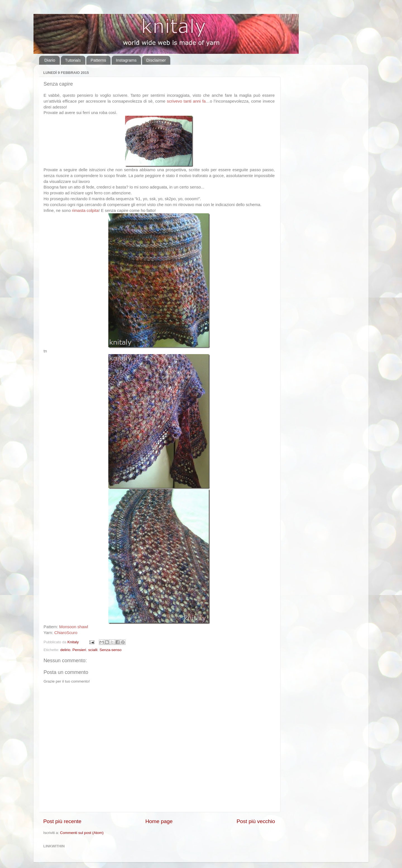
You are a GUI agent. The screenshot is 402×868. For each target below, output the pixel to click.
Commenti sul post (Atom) (82, 833)
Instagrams (126, 60)
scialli (93, 650)
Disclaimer (156, 60)
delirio (65, 650)
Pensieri (79, 650)
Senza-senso (110, 650)
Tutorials (73, 60)
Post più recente (62, 821)
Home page (159, 821)
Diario (50, 60)
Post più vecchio (256, 821)
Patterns (98, 60)
